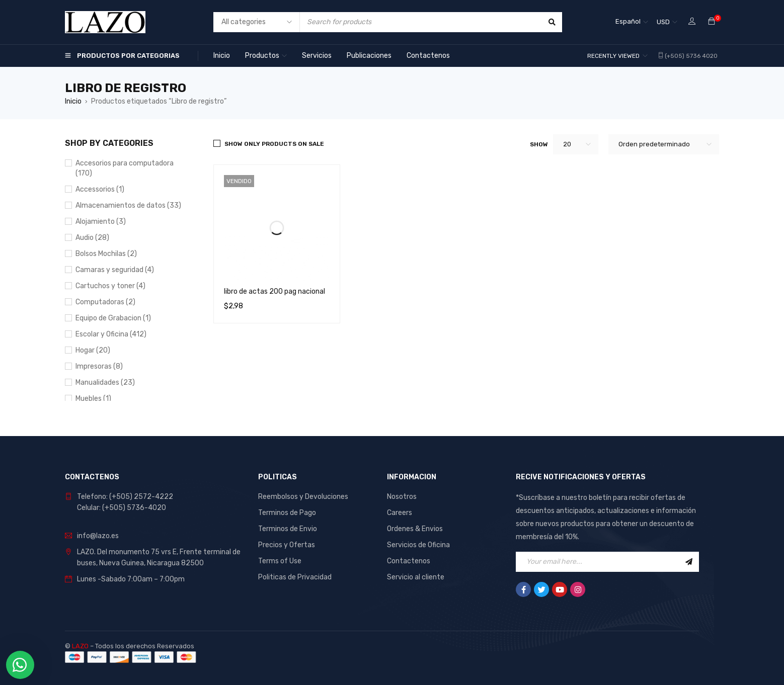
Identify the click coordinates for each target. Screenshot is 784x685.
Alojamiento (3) (101, 222)
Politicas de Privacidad (295, 577)
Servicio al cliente (416, 577)
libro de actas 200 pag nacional (275, 291)
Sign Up (689, 562)
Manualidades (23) (105, 382)
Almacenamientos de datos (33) (128, 205)
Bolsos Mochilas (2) (106, 254)
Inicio (73, 101)
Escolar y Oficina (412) (111, 334)
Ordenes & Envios (415, 529)
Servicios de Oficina (418, 545)
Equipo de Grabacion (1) (113, 318)
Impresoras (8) (99, 366)
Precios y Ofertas (287, 545)
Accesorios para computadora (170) (125, 168)
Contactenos (409, 561)
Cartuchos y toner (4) (110, 286)
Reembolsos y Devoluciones (303, 497)
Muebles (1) (93, 399)
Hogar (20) (93, 350)
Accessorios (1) (100, 189)
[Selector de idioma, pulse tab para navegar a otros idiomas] (632, 22)
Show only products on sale (274, 144)
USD (663, 22)
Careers (400, 513)
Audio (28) (92, 238)
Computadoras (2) (105, 302)
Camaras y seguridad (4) (115, 270)
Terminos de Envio (288, 529)
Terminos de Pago (287, 513)
